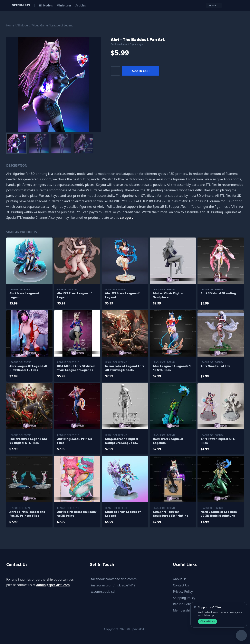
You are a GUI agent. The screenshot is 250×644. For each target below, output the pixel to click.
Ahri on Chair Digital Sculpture (168, 295)
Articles (81, 5)
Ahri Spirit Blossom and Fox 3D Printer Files (27, 514)
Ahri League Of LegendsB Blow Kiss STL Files (28, 368)
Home (10, 25)
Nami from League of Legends (168, 441)
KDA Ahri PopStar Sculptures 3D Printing (171, 514)
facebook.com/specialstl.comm (114, 579)
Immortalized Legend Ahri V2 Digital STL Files (29, 441)
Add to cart (141, 71)
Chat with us (208, 621)
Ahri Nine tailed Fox (215, 366)
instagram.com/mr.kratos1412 (113, 585)
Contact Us (181, 585)
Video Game (40, 25)
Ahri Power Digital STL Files (218, 441)
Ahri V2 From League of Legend (74, 295)
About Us (180, 579)
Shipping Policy (184, 598)
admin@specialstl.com (53, 585)
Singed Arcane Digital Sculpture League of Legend (122, 441)
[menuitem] (16, 144)
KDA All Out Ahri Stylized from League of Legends (76, 368)
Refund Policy (183, 604)
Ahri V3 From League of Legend (122, 295)
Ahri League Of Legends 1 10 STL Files (172, 368)
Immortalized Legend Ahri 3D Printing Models (125, 368)
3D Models (46, 5)
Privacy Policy (183, 592)
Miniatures (64, 5)
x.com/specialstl (103, 592)
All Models (23, 25)
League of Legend (62, 25)
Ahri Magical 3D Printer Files (75, 441)
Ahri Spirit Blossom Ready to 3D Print (77, 514)
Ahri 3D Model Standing (218, 293)
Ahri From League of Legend (24, 295)
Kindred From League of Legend (123, 514)
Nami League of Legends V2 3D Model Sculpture (219, 514)
